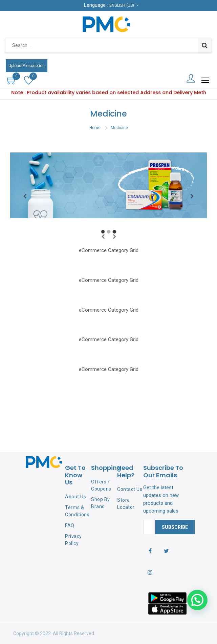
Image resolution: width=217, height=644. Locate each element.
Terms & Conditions (77, 511)
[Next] (192, 196)
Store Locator (126, 504)
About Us (75, 497)
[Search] (205, 45)
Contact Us (130, 489)
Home (95, 128)
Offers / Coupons (101, 485)
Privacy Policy (73, 540)
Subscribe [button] (175, 527)
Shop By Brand (101, 503)
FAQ (70, 525)
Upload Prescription (27, 66)
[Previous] (25, 196)
